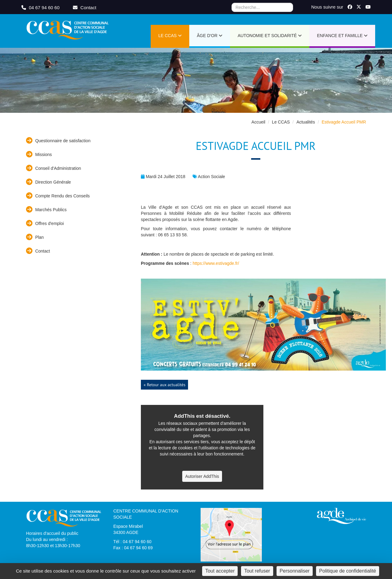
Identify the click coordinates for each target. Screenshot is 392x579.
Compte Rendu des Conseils (58, 196)
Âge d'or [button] (210, 36)
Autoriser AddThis (202, 476)
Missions (39, 154)
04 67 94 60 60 (41, 8)
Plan (35, 237)
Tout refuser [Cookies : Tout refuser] (257, 571)
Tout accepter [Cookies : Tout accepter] (220, 571)
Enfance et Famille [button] (342, 36)
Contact (38, 251)
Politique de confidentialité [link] (348, 571)
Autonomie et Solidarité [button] (270, 36)
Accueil (258, 122)
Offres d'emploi (45, 223)
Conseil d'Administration (54, 168)
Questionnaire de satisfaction (58, 141)
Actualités (306, 122)
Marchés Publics (46, 210)
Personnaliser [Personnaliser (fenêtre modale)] (295, 571)
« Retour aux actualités (164, 385)
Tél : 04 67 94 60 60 (132, 542)
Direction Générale (49, 182)
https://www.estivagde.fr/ (216, 263)
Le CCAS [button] (170, 36)
